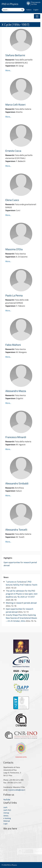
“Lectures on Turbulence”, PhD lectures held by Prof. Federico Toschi (22, 583)
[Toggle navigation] (37, 16)
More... (8, 70)
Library (6, 816)
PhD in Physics (10, 4)
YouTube (7, 800)
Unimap (6, 813)
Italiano (29, 10)
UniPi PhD (7, 810)
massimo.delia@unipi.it (17, 790)
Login (5, 824)
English (36, 10)
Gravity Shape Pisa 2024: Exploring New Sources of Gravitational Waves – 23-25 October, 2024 (21, 618)
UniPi (5, 807)
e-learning (7, 818)
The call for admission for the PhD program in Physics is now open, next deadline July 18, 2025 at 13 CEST (22, 594)
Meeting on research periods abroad (21, 603)
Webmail (7, 821)
